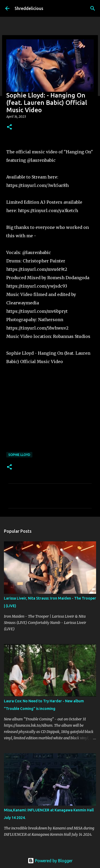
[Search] (93, 8)
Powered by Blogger (50, 861)
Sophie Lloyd (19, 455)
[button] (9, 127)
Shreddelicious (29, 8)
